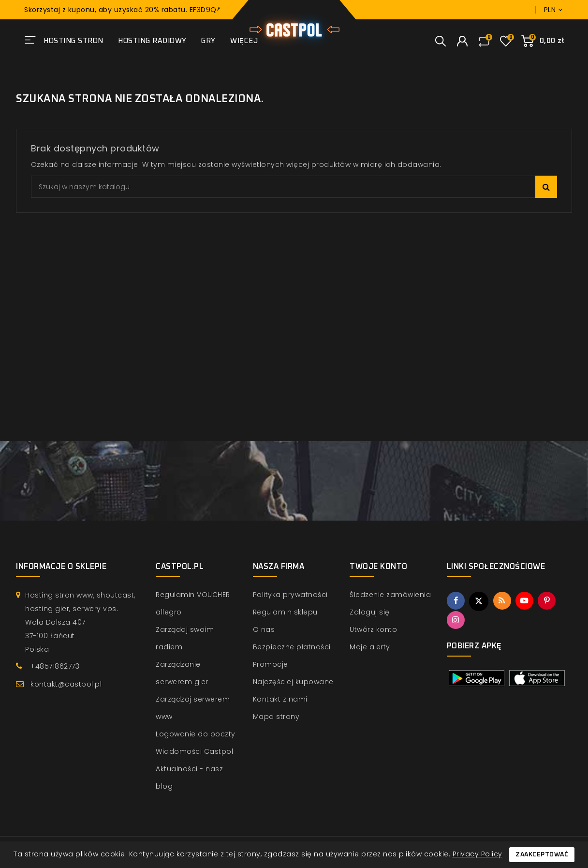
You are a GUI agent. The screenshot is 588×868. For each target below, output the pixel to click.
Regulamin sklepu (285, 612)
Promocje (271, 664)
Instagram (456, 620)
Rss (503, 601)
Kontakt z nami (280, 699)
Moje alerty (370, 647)
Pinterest (549, 601)
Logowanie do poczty (196, 734)
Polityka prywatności (290, 595)
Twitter (479, 601)
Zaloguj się (370, 612)
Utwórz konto (373, 629)
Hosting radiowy (152, 41)
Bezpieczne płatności (292, 647)
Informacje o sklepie (61, 567)
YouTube (526, 601)
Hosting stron (73, 41)
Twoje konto (379, 567)
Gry (208, 41)
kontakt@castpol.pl (66, 684)
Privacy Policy (478, 854)
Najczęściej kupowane (293, 682)
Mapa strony (276, 717)
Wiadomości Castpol (194, 751)
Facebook (456, 601)
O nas (264, 629)
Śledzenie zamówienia (390, 595)
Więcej (244, 41)
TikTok (479, 620)
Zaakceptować (542, 855)
